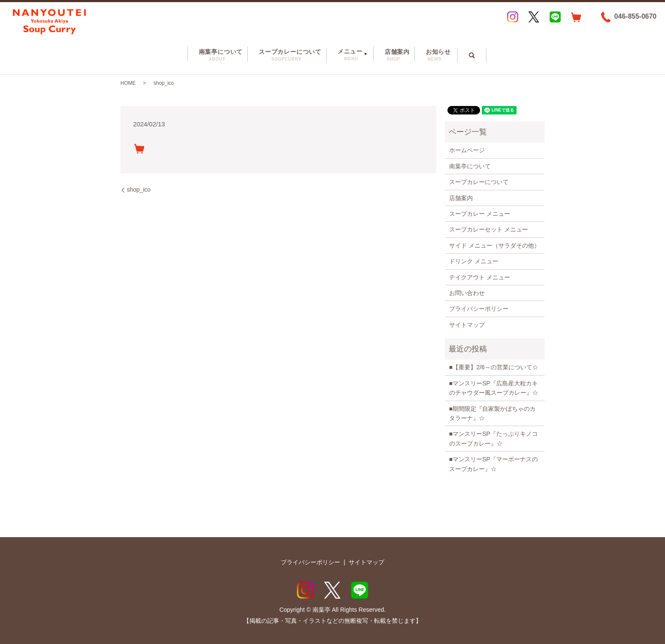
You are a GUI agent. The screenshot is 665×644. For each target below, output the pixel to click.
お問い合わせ (467, 293)
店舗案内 (392, 55)
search (477, 53)
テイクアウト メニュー (480, 277)
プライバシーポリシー (479, 309)
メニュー (350, 55)
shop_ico (139, 190)
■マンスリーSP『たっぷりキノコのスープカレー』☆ (493, 438)
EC (576, 17)
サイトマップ (467, 325)
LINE (555, 17)
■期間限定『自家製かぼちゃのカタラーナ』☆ (492, 413)
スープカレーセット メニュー (489, 229)
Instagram (513, 17)
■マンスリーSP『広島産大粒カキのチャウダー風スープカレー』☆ (494, 388)
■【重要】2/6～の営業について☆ (494, 367)
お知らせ (433, 55)
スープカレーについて (285, 55)
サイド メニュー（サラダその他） (495, 245)
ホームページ (467, 150)
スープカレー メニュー (480, 214)
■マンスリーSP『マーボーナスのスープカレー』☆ (493, 464)
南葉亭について (216, 55)
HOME (128, 83)
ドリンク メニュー (474, 261)
